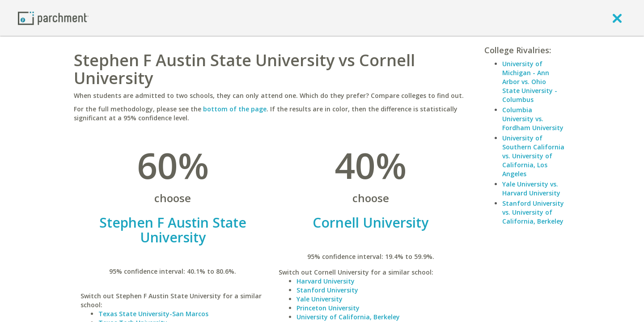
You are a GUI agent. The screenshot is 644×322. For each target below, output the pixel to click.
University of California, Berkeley (348, 317)
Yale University (320, 299)
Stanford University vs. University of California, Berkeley (533, 212)
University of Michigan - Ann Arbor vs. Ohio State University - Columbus (530, 82)
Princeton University (328, 308)
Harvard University (326, 281)
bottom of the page (235, 109)
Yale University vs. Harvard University (531, 189)
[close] (617, 18)
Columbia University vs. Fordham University (533, 119)
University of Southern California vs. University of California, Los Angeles (533, 156)
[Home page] (53, 18)
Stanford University (327, 290)
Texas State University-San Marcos (153, 314)
